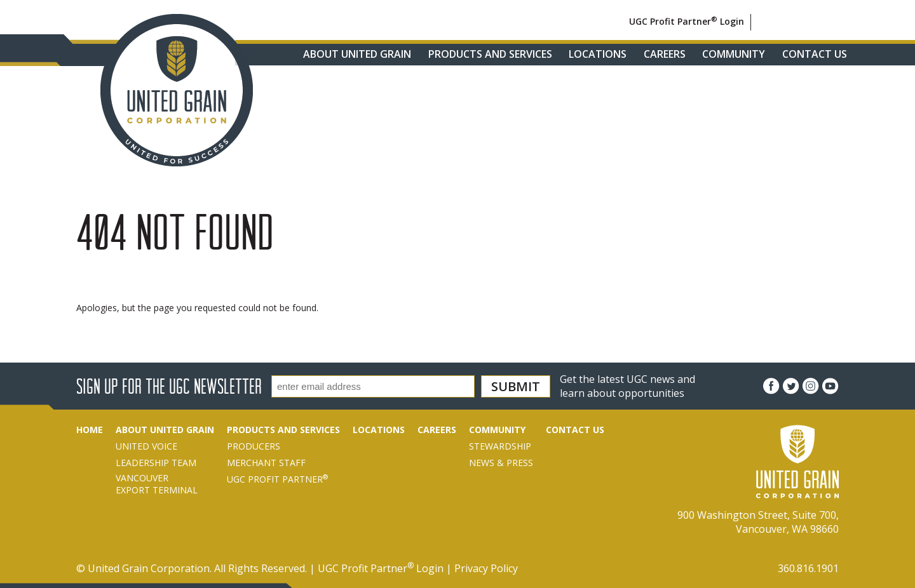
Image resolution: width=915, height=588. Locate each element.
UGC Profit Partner (277, 479)
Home (90, 430)
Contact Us (815, 54)
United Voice (146, 446)
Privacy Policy (486, 568)
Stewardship (500, 446)
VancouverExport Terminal (157, 484)
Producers (254, 446)
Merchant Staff (266, 463)
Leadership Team (156, 463)
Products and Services (490, 54)
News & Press (501, 463)
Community (734, 54)
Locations (598, 54)
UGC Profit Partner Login (687, 21)
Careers (665, 54)
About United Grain (357, 54)
